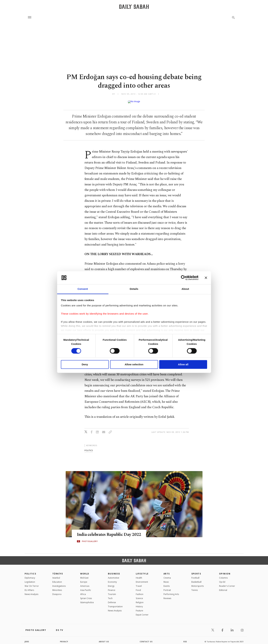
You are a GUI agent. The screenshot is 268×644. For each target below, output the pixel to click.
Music (166, 579)
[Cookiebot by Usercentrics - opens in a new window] (183, 278)
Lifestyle (142, 571)
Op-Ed (222, 579)
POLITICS (30, 571)
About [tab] (185, 289)
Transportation (115, 604)
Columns (223, 575)
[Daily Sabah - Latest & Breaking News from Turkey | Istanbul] (134, 7)
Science (139, 596)
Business (114, 571)
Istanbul (56, 575)
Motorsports (198, 583)
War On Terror (32, 583)
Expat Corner (142, 612)
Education (57, 579)
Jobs (27, 639)
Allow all (183, 365)
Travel (139, 583)
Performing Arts (171, 591)
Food (138, 587)
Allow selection (134, 365)
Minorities (57, 587)
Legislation (30, 579)
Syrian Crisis (86, 596)
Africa (83, 591)
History (139, 604)
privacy (64, 639)
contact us (146, 639)
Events (167, 583)
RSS (185, 639)
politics (89, 448)
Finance (112, 587)
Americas (85, 583)
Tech (110, 596)
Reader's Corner (227, 583)
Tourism (112, 591)
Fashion (140, 591)
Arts (167, 571)
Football (195, 575)
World (85, 571)
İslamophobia (87, 600)
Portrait (167, 587)
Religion (140, 600)
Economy (112, 579)
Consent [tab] (83, 289)
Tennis (195, 587)
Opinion (225, 571)
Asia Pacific (86, 587)
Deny (85, 365)
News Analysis (31, 591)
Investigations (59, 583)
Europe (84, 579)
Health (139, 575)
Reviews (167, 596)
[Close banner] (206, 278)
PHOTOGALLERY (90, 539)
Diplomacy (30, 575)
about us (104, 639)
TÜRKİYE (58, 571)
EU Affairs (29, 587)
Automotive (114, 575)
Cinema (167, 575)
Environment (142, 579)
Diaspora (57, 591)
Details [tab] (134, 289)
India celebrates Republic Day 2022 (109, 532)
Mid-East (84, 575)
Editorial (223, 587)
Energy (111, 583)
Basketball (196, 579)
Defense (112, 600)
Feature (139, 608)
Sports (196, 571)
